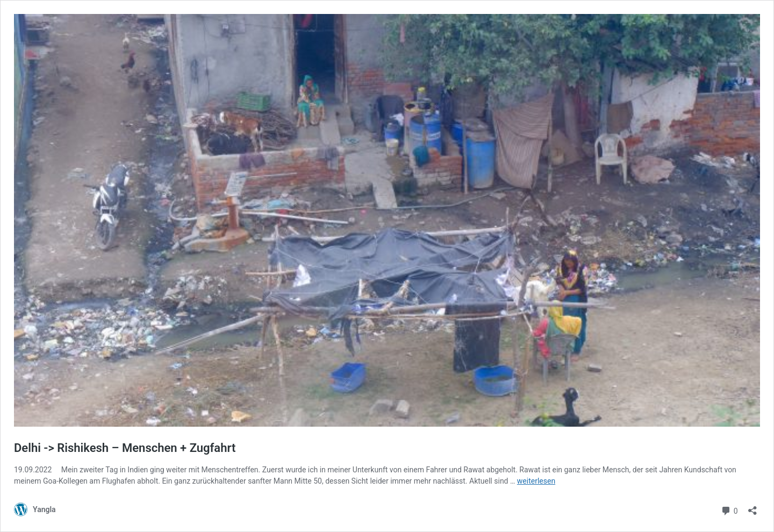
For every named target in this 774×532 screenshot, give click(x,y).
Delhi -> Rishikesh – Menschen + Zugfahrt (125, 448)
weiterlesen (536, 481)
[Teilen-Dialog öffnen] (752, 507)
